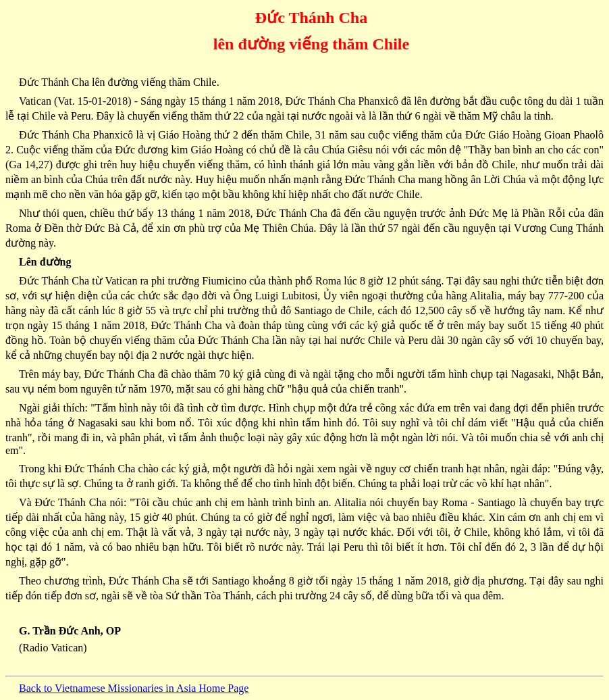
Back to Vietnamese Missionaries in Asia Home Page (134, 688)
